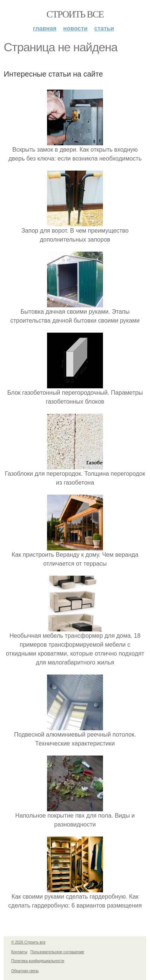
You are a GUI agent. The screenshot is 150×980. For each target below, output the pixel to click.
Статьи (104, 28)
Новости (75, 28)
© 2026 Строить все (28, 942)
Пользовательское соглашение (57, 952)
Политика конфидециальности (38, 961)
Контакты (19, 952)
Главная (45, 28)
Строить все (75, 14)
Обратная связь (25, 971)
